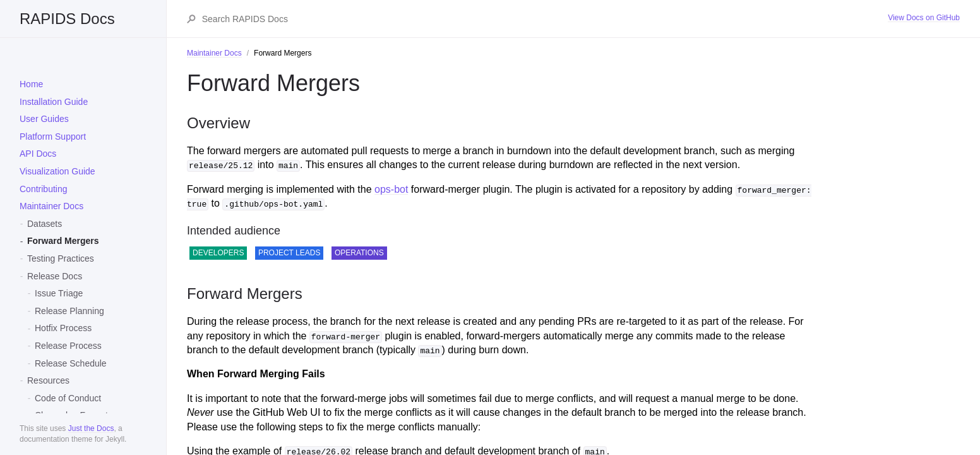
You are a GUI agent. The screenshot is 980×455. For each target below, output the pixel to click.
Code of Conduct (68, 398)
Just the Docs (91, 428)
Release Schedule (71, 363)
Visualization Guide (57, 171)
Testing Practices (61, 258)
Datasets (45, 224)
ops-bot (391, 189)
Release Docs (55, 276)
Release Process (68, 346)
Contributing (44, 189)
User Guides (44, 119)
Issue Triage (59, 293)
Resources (48, 380)
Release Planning (69, 311)
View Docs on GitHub (924, 18)
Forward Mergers (63, 241)
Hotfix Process (63, 328)
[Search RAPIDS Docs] (544, 19)
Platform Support (53, 136)
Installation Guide (54, 102)
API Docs (38, 154)
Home (31, 84)
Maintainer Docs (51, 206)
